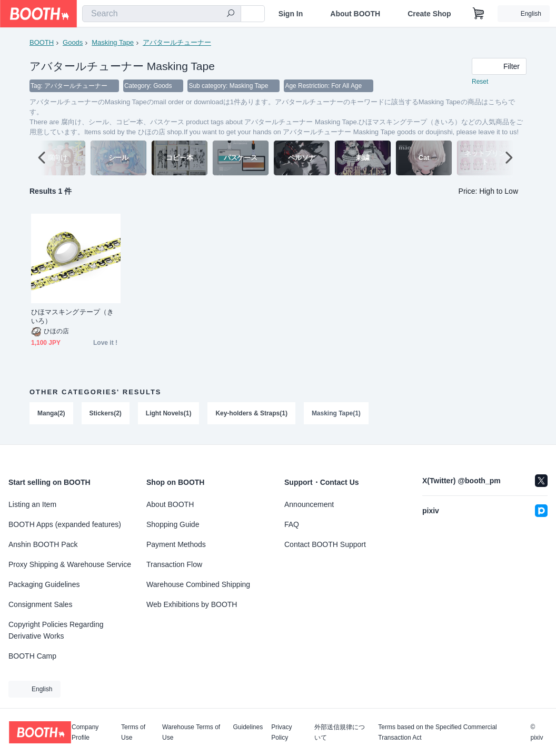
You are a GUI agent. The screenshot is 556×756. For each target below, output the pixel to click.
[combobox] (162, 14)
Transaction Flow (174, 564)
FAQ (292, 524)
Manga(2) (51, 414)
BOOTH (42, 42)
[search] (231, 14)
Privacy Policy (281, 732)
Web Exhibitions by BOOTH (192, 604)
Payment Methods (176, 544)
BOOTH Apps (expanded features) (65, 524)
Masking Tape (113, 42)
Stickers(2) (106, 414)
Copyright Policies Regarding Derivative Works (56, 630)
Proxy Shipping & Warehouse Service (70, 564)
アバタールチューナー (177, 42)
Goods (73, 42)
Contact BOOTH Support (325, 544)
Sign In (291, 14)
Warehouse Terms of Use (191, 732)
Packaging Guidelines (44, 584)
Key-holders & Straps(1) (252, 414)
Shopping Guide (173, 524)
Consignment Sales (40, 604)
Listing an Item (32, 504)
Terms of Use (133, 732)
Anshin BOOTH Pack (43, 544)
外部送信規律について (340, 732)
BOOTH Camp (32, 656)
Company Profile (85, 732)
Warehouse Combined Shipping (198, 584)
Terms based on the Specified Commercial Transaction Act (437, 732)
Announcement (309, 504)
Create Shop (429, 14)
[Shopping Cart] (479, 14)
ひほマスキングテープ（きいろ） (72, 317)
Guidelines (248, 727)
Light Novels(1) (169, 414)
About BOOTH (355, 14)
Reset (480, 82)
